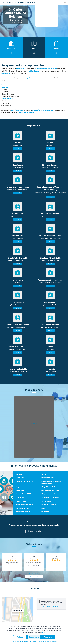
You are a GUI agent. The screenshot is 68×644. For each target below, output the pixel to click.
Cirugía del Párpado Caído (50, 494)
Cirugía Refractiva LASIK (23, 494)
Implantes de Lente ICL (23, 512)
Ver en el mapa (18, 611)
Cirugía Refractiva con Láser (24, 481)
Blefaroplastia (20, 490)
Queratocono (20, 478)
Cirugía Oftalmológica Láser (50, 490)
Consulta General (21, 501)
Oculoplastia (45, 512)
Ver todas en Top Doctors (34, 577)
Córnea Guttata (46, 501)
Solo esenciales (34, 637)
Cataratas (19, 474)
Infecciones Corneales (49, 505)
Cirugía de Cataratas (48, 478)
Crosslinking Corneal (22, 508)
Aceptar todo (48, 637)
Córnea (44, 474)
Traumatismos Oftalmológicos (51, 498)
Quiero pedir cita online (34, 531)
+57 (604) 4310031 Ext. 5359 (50, 606)
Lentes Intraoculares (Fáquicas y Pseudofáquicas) (52, 482)
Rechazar (20, 637)
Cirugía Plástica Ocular (49, 487)
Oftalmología (20, 498)
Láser (43, 508)
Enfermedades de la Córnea (24, 505)
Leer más (18, 149)
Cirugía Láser (20, 487)
